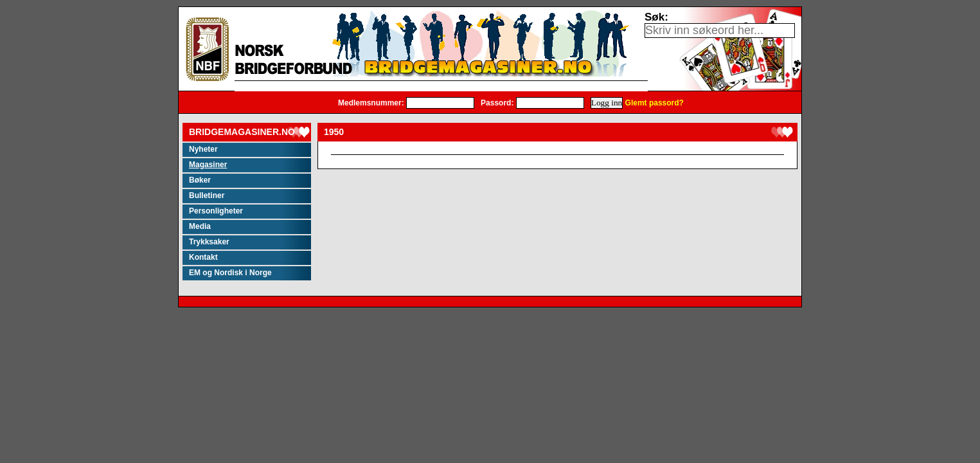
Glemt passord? (655, 103)
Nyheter (203, 149)
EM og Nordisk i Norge (230, 273)
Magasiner (208, 165)
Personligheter (216, 211)
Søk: (656, 17)
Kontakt (203, 257)
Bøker (200, 180)
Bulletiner (207, 195)
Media (200, 226)
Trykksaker (209, 242)
